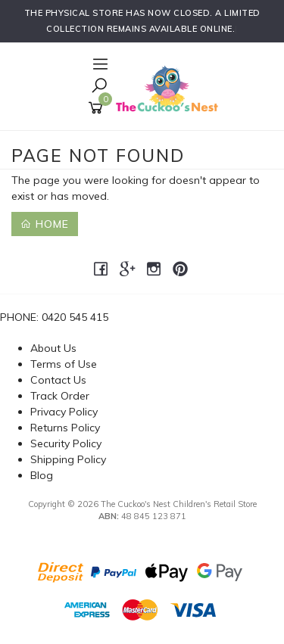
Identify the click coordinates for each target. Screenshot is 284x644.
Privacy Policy (64, 412)
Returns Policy (65, 428)
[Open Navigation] (98, 65)
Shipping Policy (68, 459)
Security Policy (66, 443)
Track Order (60, 396)
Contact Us (58, 380)
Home (45, 224)
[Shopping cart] (98, 108)
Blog (42, 475)
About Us (53, 348)
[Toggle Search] (99, 87)
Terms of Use (64, 364)
